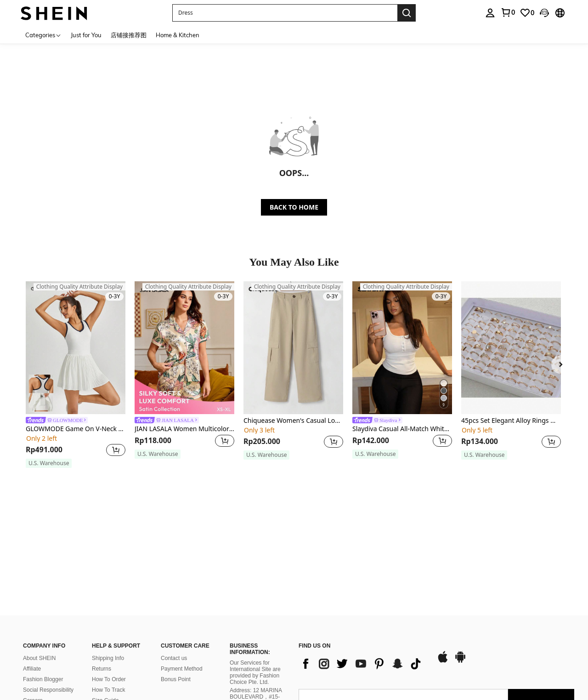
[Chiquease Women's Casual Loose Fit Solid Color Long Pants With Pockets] (293, 348)
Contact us (174, 569)
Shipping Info (108, 569)
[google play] (460, 572)
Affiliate (32, 579)
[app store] (443, 572)
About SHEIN (39, 569)
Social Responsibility (48, 600)
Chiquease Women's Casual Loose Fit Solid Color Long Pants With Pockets (293, 421)
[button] (285, 13)
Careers (33, 611)
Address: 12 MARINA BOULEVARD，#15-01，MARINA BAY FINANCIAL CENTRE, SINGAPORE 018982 (257, 614)
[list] (363, 574)
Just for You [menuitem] (86, 35)
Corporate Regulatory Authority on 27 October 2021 (259, 669)
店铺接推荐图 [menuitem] (129, 35)
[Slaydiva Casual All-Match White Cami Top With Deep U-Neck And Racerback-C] (402, 348)
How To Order (109, 590)
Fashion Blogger (43, 590)
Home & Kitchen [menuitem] (178, 35)
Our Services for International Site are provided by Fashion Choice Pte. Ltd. (255, 583)
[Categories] (43, 35)
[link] (508, 12)
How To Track (108, 600)
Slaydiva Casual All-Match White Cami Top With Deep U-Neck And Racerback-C (402, 429)
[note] (49, 463)
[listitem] (76, 375)
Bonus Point (176, 590)
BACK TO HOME (294, 207)
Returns (102, 579)
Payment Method (182, 579)
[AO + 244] (317, 633)
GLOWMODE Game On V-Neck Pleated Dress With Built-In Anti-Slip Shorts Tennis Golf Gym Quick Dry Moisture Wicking (76, 429)
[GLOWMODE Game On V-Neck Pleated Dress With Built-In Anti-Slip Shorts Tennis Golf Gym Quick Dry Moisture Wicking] (76, 348)
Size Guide (105, 611)
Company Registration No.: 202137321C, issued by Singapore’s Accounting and (257, 644)
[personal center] (490, 13)
